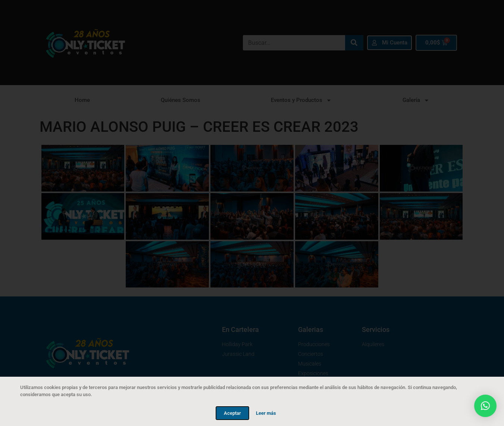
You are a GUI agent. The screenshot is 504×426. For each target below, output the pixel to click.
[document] (252, 213)
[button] (485, 406)
